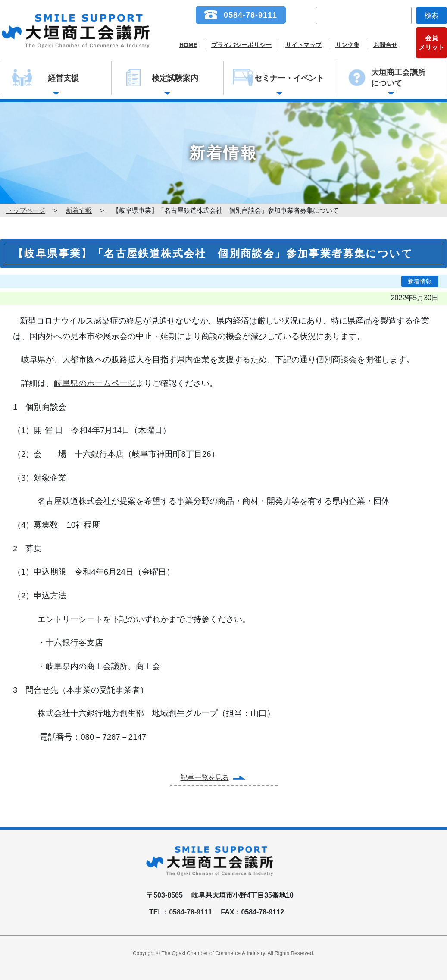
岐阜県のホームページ (95, 383)
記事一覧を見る (205, 777)
